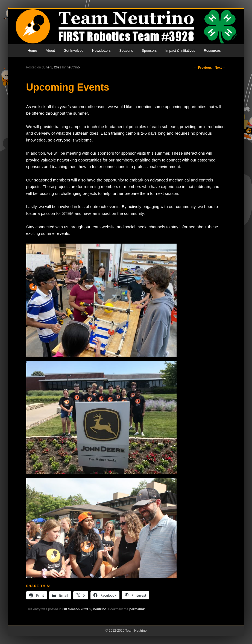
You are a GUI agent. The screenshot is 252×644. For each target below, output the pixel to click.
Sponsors (149, 50)
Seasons (126, 50)
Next (220, 68)
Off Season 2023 (75, 609)
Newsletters (101, 50)
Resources (212, 50)
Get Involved (73, 50)
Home (32, 50)
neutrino (73, 67)
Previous (203, 68)
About (50, 50)
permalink (137, 609)
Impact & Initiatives (180, 50)
